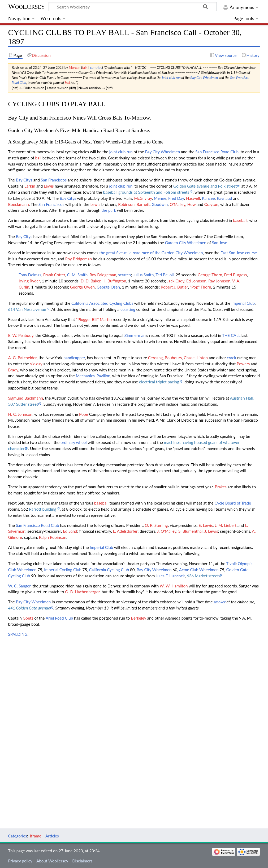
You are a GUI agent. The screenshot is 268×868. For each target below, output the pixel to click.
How (191, 204)
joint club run (171, 78)
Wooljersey (26, 6)
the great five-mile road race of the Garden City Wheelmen (151, 253)
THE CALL (231, 335)
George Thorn (210, 275)
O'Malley (178, 204)
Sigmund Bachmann (25, 398)
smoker (220, 602)
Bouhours (173, 358)
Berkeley (138, 618)
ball (67, 83)
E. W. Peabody (21, 335)
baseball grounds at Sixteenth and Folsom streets (146, 192)
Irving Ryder (29, 281)
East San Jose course (239, 253)
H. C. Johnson (20, 414)
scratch (124, 275)
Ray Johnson (219, 281)
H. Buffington (114, 281)
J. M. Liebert (226, 525)
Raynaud (224, 198)
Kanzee (208, 198)
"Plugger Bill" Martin (94, 319)
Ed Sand (70, 531)
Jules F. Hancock (170, 576)
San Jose (220, 243)
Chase (189, 358)
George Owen (82, 287)
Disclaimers (82, 861)
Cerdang (155, 358)
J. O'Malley (167, 531)
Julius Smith (143, 275)
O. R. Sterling (156, 525)
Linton (202, 358)
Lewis (49, 186)
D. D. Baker (91, 281)
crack (232, 358)
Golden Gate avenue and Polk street (205, 186)
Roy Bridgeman (79, 259)
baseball (240, 220)
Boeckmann (18, 204)
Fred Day (176, 198)
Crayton (211, 204)
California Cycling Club (109, 570)
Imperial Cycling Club (63, 570)
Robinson (126, 204)
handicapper (74, 358)
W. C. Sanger (19, 586)
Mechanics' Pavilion (93, 376)
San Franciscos (54, 180)
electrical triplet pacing (159, 382)
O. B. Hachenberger (82, 592)
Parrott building (43, 509)
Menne (160, 198)
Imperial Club (243, 303)
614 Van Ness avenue (27, 309)
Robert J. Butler (174, 287)
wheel (81, 442)
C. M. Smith (77, 275)
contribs (96, 67)
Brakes (221, 487)
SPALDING (18, 634)
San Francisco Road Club (217, 152)
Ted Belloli (165, 275)
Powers (243, 364)
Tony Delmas (30, 275)
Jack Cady (176, 281)
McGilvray (143, 198)
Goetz (28, 618)
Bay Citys (24, 180)
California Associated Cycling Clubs (102, 303)
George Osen (108, 287)
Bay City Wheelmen (204, 78)
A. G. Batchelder (22, 358)
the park (109, 210)
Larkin (30, 186)
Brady (13, 370)
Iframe (36, 836)
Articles (52, 836)
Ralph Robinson (53, 537)
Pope (84, 414)
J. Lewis (211, 531)
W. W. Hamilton (174, 586)
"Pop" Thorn (201, 287)
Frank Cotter (54, 275)
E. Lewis (206, 525)
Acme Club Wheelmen (199, 570)
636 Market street (203, 576)
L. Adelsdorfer (125, 531)
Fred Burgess (235, 275)
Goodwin (160, 204)
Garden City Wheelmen (186, 243)
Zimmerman (135, 335)
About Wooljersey (52, 861)
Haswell (193, 198)
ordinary (68, 442)
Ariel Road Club (59, 618)
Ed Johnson (196, 281)
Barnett (143, 204)
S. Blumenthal (190, 531)
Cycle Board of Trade (233, 503)
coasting (128, 309)
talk (85, 67)
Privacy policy (20, 861)
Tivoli (231, 564)
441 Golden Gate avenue (29, 608)
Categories (17, 836)
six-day (36, 364)
